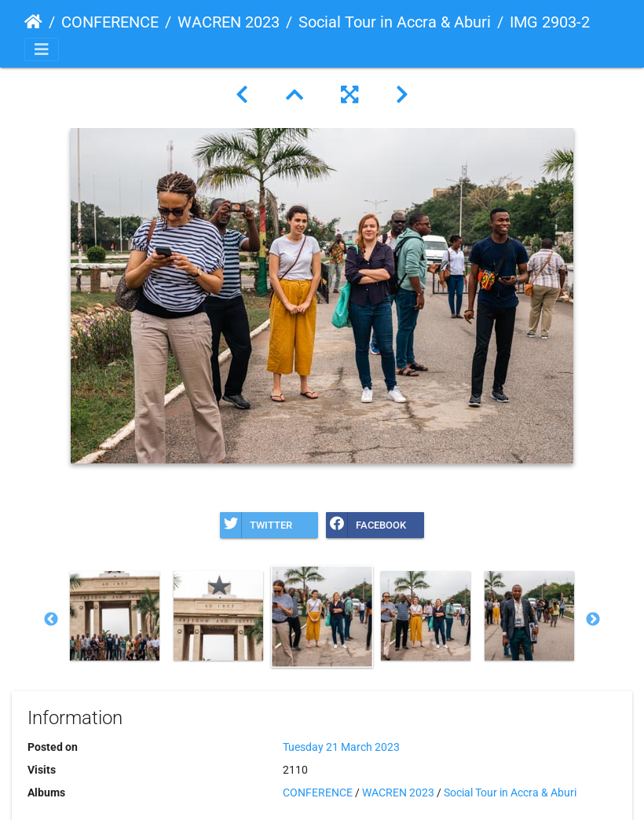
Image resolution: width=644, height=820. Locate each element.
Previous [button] (51, 620)
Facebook (366, 525)
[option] (115, 616)
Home (33, 22)
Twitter (256, 525)
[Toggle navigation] (42, 49)
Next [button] (593, 620)
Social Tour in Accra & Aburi (395, 22)
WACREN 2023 (229, 22)
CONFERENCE (110, 22)
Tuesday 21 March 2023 (341, 747)
